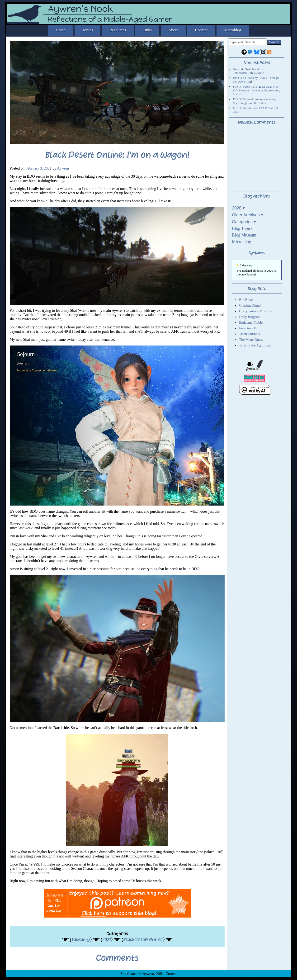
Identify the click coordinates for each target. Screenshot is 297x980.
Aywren (63, 168)
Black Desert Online (143, 940)
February (81, 940)
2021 (106, 940)
